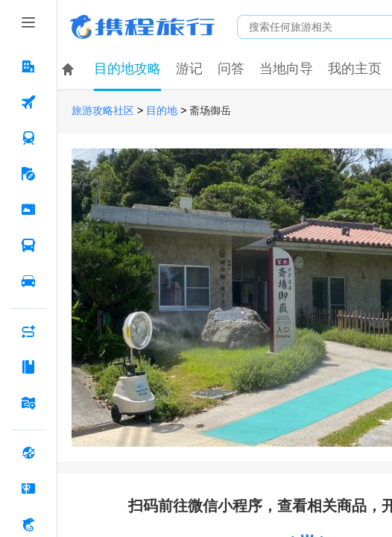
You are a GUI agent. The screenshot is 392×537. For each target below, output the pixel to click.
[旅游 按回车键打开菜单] (28, 174)
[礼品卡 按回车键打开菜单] (28, 489)
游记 (189, 69)
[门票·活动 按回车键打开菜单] (28, 210)
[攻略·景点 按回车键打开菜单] (28, 367)
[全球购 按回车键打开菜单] (28, 453)
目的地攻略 (127, 69)
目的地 (162, 111)
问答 (231, 69)
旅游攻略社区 (103, 111)
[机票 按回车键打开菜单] (28, 102)
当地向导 (286, 69)
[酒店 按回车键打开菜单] (28, 66)
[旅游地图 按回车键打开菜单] (28, 403)
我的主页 (355, 69)
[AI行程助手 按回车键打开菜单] (28, 331)
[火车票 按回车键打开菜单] (28, 138)
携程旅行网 (142, 27)
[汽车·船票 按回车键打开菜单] (28, 245)
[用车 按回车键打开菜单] (28, 281)
